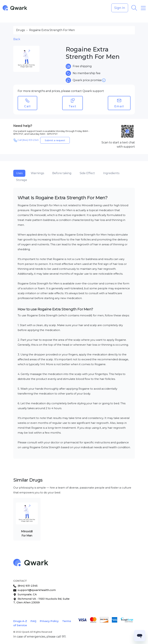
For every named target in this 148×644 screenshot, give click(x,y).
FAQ (33, 621)
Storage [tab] (22, 180)
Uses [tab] (19, 173)
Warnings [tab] (37, 173)
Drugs (20, 30)
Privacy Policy (49, 621)
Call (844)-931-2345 (26, 140)
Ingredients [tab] (111, 173)
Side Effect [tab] (87, 173)
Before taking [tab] (62, 173)
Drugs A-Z (20, 621)
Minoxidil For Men (27, 533)
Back (17, 39)
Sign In (120, 8)
